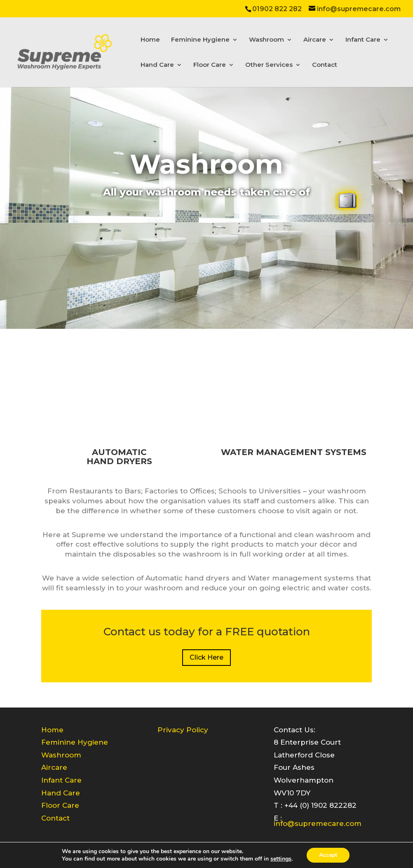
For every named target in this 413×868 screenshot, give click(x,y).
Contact (325, 65)
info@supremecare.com (318, 823)
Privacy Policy (183, 730)
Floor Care (210, 65)
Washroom (266, 40)
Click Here (206, 657)
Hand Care (157, 65)
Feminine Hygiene (200, 40)
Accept (328, 855)
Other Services (269, 65)
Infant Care (363, 40)
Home (150, 40)
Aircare (315, 40)
